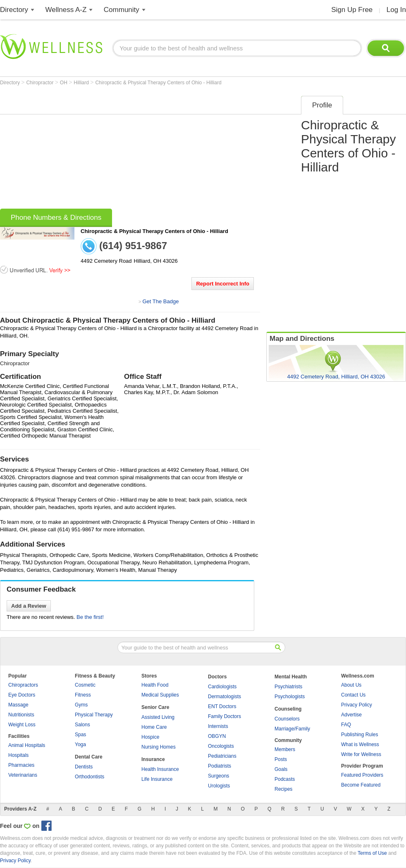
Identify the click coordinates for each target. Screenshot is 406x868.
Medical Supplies (160, 695)
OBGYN (217, 736)
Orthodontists (90, 777)
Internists (218, 726)
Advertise (351, 715)
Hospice (150, 737)
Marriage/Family (292, 729)
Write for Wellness (361, 754)
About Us (351, 685)
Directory (14, 10)
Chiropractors (23, 685)
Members (285, 749)
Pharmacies (21, 765)
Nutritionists (21, 715)
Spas (80, 735)
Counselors (287, 719)
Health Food (155, 685)
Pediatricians (222, 756)
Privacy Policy (357, 705)
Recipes (283, 789)
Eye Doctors (22, 695)
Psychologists (290, 697)
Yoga (80, 744)
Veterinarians (23, 775)
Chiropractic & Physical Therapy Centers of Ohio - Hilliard (158, 83)
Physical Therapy (94, 715)
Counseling (288, 709)
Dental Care (89, 757)
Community (122, 10)
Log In (396, 10)
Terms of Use (372, 853)
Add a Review (29, 606)
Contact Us (353, 695)
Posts (281, 759)
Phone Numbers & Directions (56, 218)
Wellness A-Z (66, 10)
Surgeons (219, 776)
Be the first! (90, 617)
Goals (281, 769)
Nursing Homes (159, 747)
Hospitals (18, 755)
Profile (322, 105)
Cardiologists (222, 687)
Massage (18, 705)
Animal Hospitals (27, 745)
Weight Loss (22, 725)
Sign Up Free (352, 10)
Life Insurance (157, 779)
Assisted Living (158, 717)
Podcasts (285, 779)
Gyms (81, 705)
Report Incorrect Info (223, 284)
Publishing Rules (359, 735)
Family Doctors (224, 716)
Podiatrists (220, 766)
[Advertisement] (133, 150)
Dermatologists (224, 697)
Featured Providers (362, 775)
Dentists (84, 767)
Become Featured (361, 785)
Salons (82, 725)
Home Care (154, 727)
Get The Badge (160, 301)
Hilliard (82, 83)
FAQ (346, 725)
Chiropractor (40, 83)
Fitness (83, 695)
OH (64, 83)
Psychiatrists (288, 687)
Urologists (219, 786)
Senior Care (155, 707)
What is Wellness (360, 744)
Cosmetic (85, 685)
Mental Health (291, 677)
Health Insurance (160, 769)
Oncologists (221, 746)
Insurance (153, 759)
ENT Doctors (222, 706)
